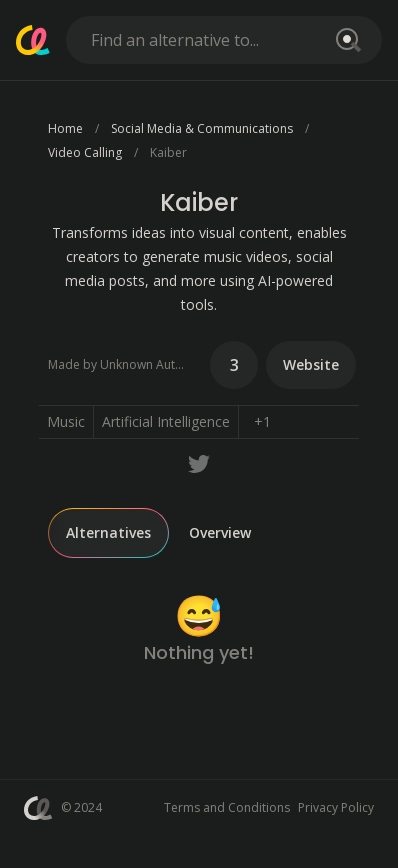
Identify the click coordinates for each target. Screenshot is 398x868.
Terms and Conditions (227, 807)
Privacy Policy (336, 807)
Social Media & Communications (202, 128)
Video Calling (85, 152)
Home (65, 128)
